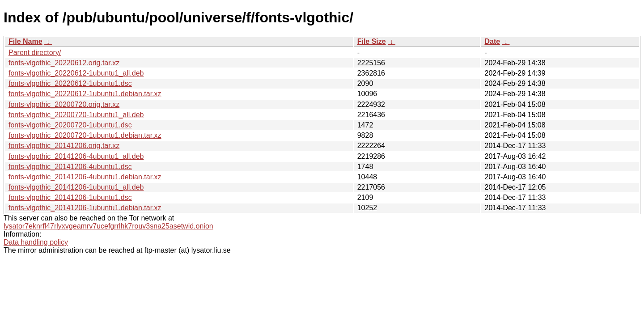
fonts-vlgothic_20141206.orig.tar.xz (64, 146)
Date (492, 41)
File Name (25, 41)
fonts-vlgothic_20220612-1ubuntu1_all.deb (76, 73)
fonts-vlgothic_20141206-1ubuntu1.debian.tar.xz (85, 208)
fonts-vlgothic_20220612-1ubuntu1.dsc (70, 83)
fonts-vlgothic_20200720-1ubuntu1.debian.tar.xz (85, 135)
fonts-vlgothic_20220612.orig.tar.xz (64, 63)
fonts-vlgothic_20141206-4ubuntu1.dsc (70, 167)
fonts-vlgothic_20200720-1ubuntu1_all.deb (76, 115)
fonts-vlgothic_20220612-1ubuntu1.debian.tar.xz (85, 94)
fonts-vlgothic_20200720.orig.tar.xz (64, 104)
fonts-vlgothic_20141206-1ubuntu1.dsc (70, 197)
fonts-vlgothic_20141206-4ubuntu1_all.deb (76, 156)
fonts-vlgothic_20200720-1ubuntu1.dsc (70, 125)
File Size (372, 41)
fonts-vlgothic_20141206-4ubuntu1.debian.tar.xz (85, 177)
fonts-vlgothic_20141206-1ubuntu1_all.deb (76, 187)
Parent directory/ (35, 53)
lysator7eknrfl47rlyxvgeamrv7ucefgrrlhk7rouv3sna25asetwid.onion (108, 226)
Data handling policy (36, 242)
